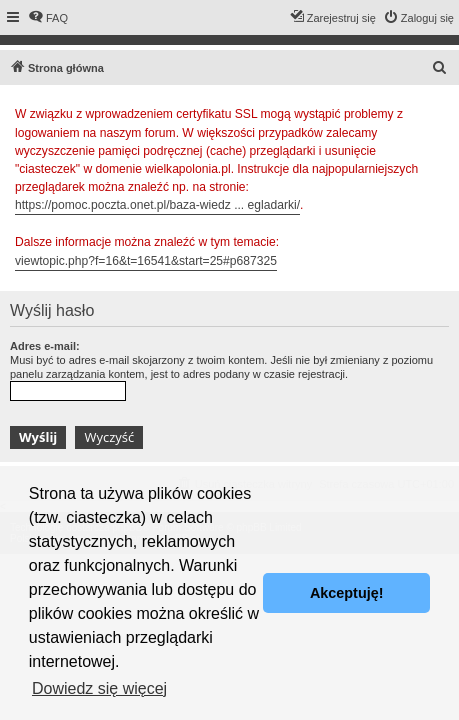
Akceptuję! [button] (347, 593)
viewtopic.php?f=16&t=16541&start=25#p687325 (146, 261)
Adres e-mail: (45, 346)
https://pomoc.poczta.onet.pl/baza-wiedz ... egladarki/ (157, 205)
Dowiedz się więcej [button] (99, 688)
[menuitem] (48, 18)
